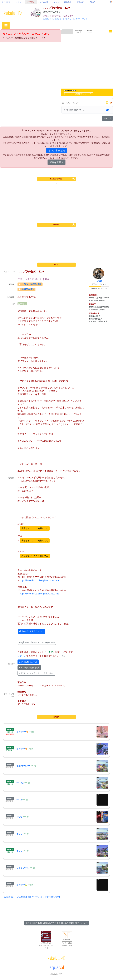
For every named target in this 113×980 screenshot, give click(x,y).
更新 (63, 656)
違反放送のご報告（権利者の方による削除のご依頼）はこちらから (56, 923)
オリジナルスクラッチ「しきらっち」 (36, 673)
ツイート (107, 118)
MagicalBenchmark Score (37, 642)
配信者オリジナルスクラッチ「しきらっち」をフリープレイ (65, 19)
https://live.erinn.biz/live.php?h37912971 (39, 580)
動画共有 (80, 2)
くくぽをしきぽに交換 (29, 667)
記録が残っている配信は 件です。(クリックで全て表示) (32, 897)
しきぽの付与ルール (28, 662)
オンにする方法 (56, 150)
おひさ (20, 817)
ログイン (22, 656)
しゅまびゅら (23, 868)
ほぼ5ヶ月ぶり (23, 766)
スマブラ (22, 304)
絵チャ (18, 2)
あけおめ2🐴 (22, 732)
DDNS (93, 2)
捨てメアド (6, 2)
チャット (55, 2)
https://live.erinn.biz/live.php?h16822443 (39, 594)
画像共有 (68, 2)
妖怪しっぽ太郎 (51, 16)
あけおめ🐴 (22, 749)
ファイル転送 (43, 2)
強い (61, 16)
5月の (19, 800)
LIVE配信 (31, 2)
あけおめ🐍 (22, 885)
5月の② (20, 783)
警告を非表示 (56, 162)
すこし (20, 834)
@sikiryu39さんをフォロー (32, 631)
